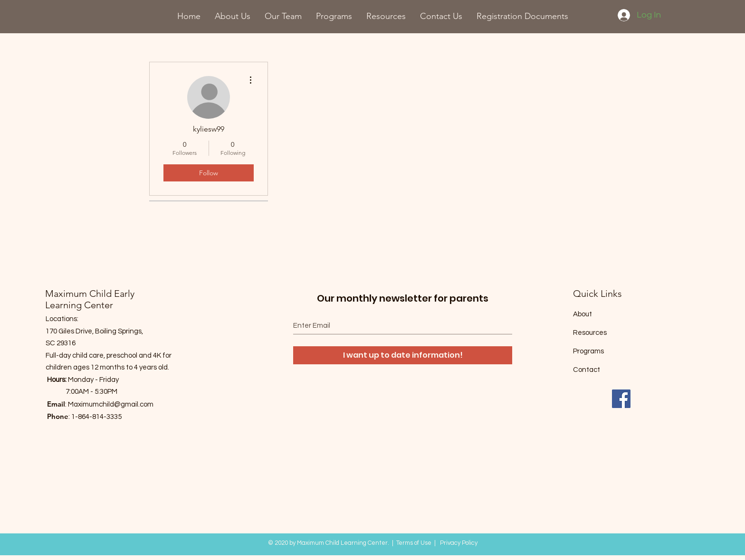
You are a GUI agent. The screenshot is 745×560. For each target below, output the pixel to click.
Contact (587, 370)
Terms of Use (414, 543)
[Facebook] (621, 399)
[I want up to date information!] (403, 355)
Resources (590, 333)
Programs (588, 351)
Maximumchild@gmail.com (111, 404)
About (583, 314)
